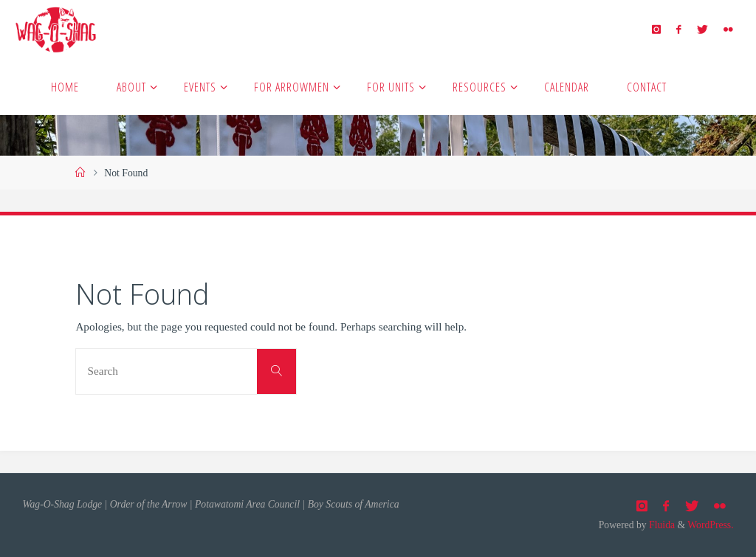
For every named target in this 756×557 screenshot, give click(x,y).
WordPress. (710, 525)
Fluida (661, 525)
